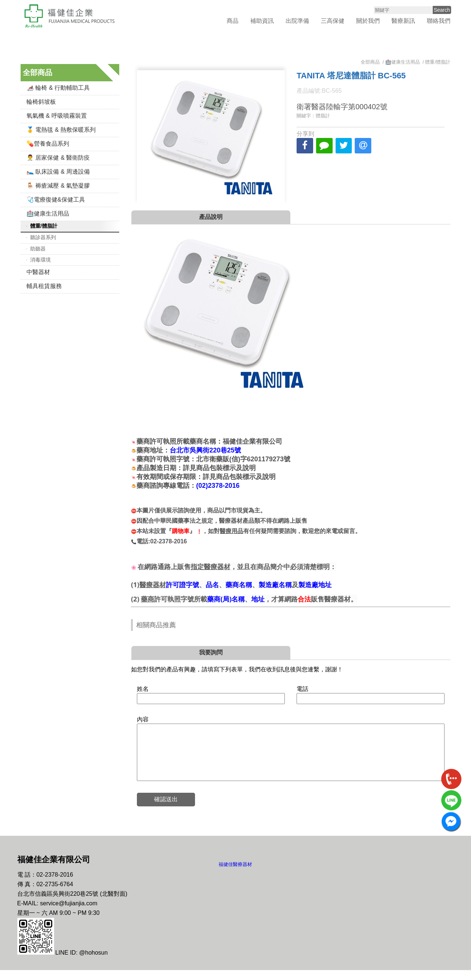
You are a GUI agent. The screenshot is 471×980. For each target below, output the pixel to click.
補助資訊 (262, 20)
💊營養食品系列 (48, 143)
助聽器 (38, 248)
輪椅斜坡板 (41, 101)
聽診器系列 (43, 236)
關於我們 (368, 20)
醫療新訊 (403, 20)
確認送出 (166, 809)
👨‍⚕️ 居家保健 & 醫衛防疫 (58, 157)
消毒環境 (40, 259)
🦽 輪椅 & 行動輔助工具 (58, 87)
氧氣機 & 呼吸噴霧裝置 (57, 115)
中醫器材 (38, 271)
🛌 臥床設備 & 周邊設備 (58, 171)
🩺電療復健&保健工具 (56, 198)
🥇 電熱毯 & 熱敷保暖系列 (61, 129)
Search (442, 10)
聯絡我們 (439, 20)
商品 (233, 20)
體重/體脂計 (44, 225)
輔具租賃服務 (44, 285)
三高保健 (333, 20)
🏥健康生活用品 (48, 212)
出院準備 (297, 20)
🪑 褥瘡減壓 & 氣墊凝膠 (58, 184)
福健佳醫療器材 (235, 874)
